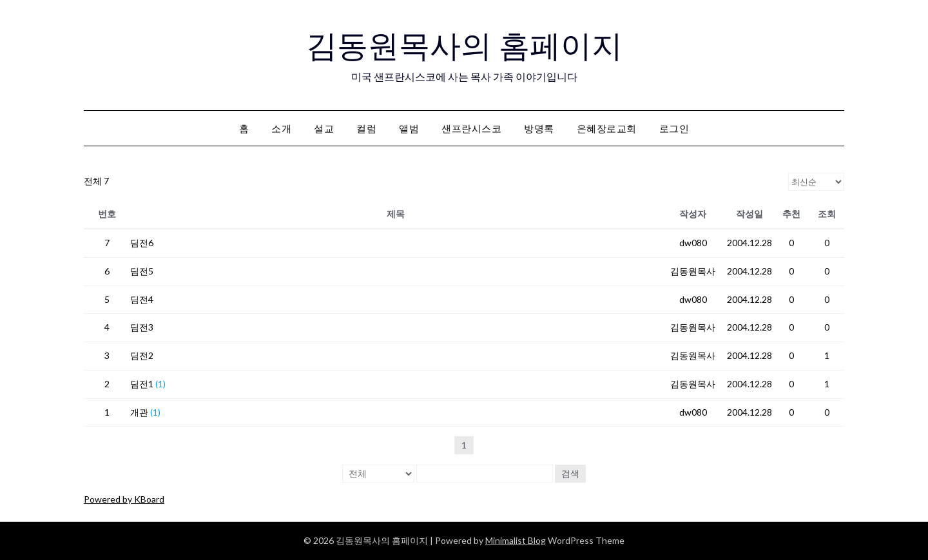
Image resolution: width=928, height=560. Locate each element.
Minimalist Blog (516, 540)
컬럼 (366, 128)
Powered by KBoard (124, 499)
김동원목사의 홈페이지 (464, 46)
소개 (281, 128)
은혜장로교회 (607, 128)
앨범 (409, 128)
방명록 (539, 128)
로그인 (674, 128)
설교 (324, 128)
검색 (570, 473)
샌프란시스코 (471, 128)
